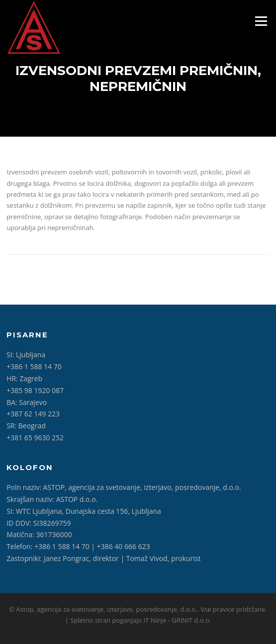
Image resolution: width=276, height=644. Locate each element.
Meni (260, 21)
